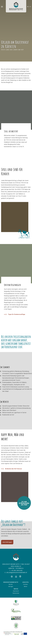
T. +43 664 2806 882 (16, 571)
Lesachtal (26, 582)
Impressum (16, 591)
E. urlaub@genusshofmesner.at (16, 573)
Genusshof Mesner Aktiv (11, 582)
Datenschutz (16, 593)
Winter (26, 586)
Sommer (26, 584)
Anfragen (11, 586)
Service (16, 589)
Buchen (11, 584)
